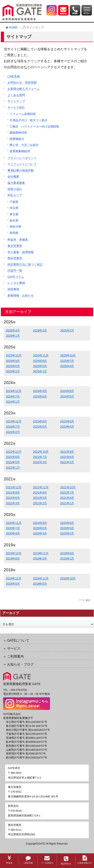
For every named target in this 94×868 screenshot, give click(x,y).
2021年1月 (67, 503)
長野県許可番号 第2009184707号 (26, 754)
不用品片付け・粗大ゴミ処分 (29, 120)
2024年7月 (13, 396)
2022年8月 (13, 457)
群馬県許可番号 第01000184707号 (26, 746)
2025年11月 (41, 355)
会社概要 (13, 177)
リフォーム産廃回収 (23, 114)
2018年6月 (13, 584)
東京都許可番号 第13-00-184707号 (27, 726)
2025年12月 (14, 355)
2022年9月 (67, 452)
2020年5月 (67, 528)
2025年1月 (40, 371)
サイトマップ (16, 101)
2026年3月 (40, 330)
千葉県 (14, 202)
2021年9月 (13, 493)
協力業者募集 (16, 183)
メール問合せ (47, 860)
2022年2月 (67, 462)
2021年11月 (41, 487)
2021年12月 (14, 487)
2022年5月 (13, 462)
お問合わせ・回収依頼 (22, 83)
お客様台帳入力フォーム (24, 89)
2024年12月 (14, 391)
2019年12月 (14, 553)
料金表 (9, 860)
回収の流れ (15, 189)
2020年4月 (13, 533)
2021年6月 (13, 498)
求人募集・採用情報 (21, 252)
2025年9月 (13, 361)
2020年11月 (14, 523)
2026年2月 (67, 330)
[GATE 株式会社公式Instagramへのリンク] (52, 10)
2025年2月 (13, 371)
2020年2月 (67, 533)
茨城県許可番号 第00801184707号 (26, 738)
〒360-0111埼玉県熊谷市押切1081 (22, 830)
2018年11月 (41, 578)
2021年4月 (67, 498)
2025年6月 (13, 366)
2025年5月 (40, 366)
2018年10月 (68, 578)
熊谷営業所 (15, 258)
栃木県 (14, 221)
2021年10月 (68, 487)
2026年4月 (13, 330)
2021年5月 (40, 498)
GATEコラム (16, 277)
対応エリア (15, 195)
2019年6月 (13, 558)
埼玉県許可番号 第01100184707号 (26, 722)
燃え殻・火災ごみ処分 (24, 145)
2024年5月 (67, 396)
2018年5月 (40, 584)
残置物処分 (17, 139)
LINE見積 (28, 860)
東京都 (14, 214)
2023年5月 (40, 427)
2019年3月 (40, 558)
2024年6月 (40, 396)
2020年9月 (40, 523)
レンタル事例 (16, 283)
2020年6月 (40, 528)
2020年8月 (67, 523)
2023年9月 (40, 421)
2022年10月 (41, 452)
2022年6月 (67, 457)
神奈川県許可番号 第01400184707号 (28, 730)
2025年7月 (67, 361)
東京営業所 (15, 246)
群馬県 (14, 233)
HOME (13, 27)
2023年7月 (13, 427)
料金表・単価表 (18, 240)
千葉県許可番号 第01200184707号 (26, 734)
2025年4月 (67, 366)
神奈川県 (15, 227)
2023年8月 (67, 421)
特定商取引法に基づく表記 (25, 264)
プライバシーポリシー (22, 158)
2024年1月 (13, 402)
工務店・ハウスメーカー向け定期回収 (34, 126)
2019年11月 (41, 553)
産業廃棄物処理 (20, 151)
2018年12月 (14, 578)
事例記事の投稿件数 (21, 170)
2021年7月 (67, 493)
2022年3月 (40, 462)
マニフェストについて (22, 164)
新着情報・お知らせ (21, 295)
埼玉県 (14, 208)
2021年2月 (40, 503)
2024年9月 (40, 391)
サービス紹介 (16, 107)
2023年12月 (14, 421)
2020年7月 (13, 528)
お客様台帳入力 (85, 860)
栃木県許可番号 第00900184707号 (26, 742)
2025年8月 (40, 361)
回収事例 (13, 289)
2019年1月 (67, 558)
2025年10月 (68, 355)
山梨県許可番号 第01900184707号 (26, 750)
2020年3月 (40, 533)
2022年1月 (13, 468)
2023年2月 (13, 432)
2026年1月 (13, 336)
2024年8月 (67, 391)
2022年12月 (14, 452)
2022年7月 (40, 457)
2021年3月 (13, 503)
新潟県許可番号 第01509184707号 (26, 758)
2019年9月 (67, 553)
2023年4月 (67, 427)
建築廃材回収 (18, 133)
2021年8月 (40, 493)
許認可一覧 (15, 271)
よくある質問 (16, 95)
